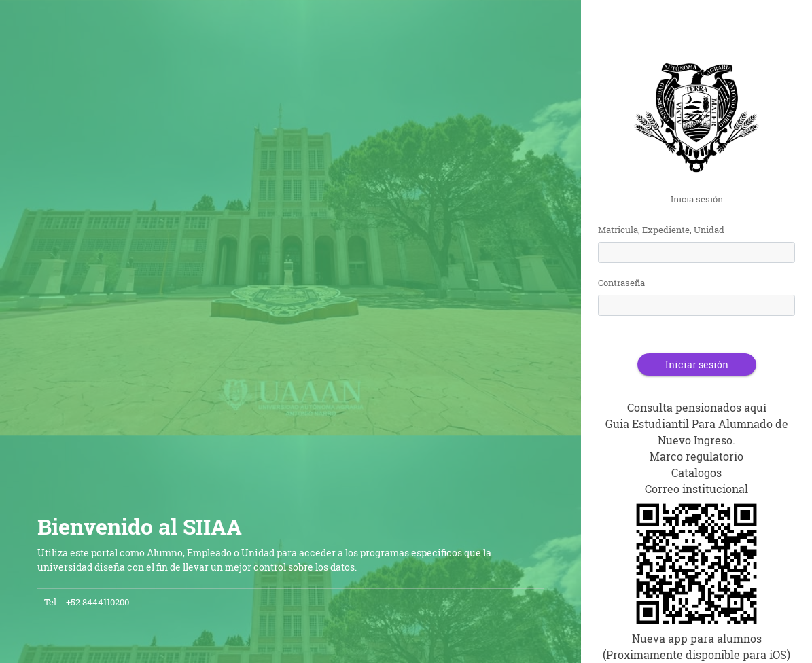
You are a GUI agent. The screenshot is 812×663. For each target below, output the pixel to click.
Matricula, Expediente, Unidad (661, 230)
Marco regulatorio (696, 456)
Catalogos (696, 472)
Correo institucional (696, 489)
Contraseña (621, 283)
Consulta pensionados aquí (697, 407)
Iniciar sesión (697, 364)
